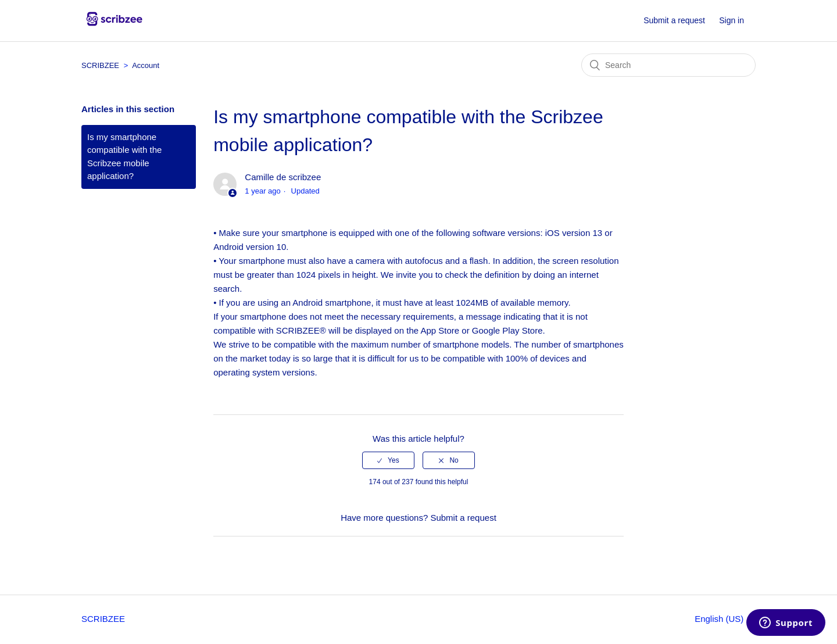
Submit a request (674, 20)
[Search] (668, 65)
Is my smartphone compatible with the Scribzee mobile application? (124, 157)
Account (146, 65)
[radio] (388, 460)
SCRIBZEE (100, 65)
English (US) (720, 619)
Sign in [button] (732, 20)
